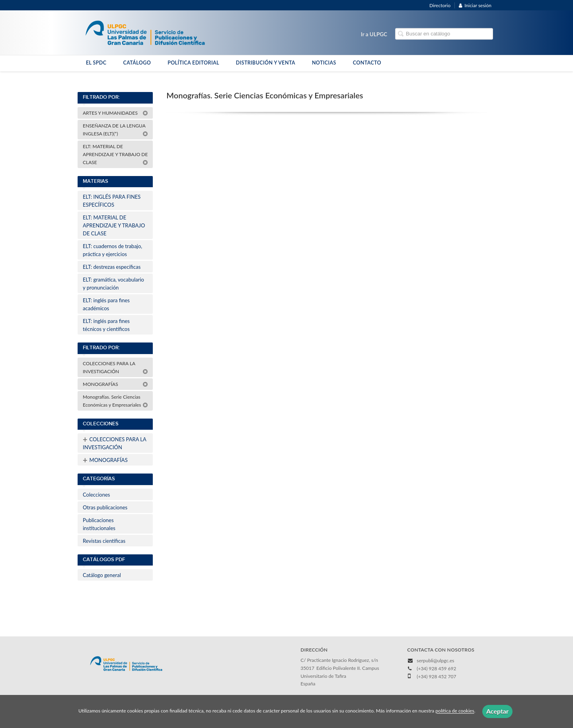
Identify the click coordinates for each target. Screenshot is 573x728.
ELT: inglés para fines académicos (106, 304)
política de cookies (455, 711)
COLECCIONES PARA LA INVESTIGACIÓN (115, 367)
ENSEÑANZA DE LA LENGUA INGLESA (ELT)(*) (115, 130)
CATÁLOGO (137, 63)
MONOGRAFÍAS (115, 384)
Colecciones (96, 495)
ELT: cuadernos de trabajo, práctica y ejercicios (112, 250)
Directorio (440, 5)
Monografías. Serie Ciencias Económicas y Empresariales (115, 401)
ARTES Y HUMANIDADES (115, 113)
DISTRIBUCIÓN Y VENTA (266, 63)
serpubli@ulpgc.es (435, 660)
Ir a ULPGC (374, 34)
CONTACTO (367, 63)
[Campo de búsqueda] (444, 34)
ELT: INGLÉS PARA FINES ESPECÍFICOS (112, 201)
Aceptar (497, 711)
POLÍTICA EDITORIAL (193, 63)
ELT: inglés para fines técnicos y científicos (106, 325)
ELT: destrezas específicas (112, 267)
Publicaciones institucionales (99, 524)
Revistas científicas (104, 541)
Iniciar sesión (475, 5)
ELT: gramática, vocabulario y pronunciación (113, 284)
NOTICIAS (324, 63)
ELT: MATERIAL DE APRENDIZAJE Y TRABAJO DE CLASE (115, 154)
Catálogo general (102, 575)
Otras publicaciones (105, 507)
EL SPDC (96, 63)
